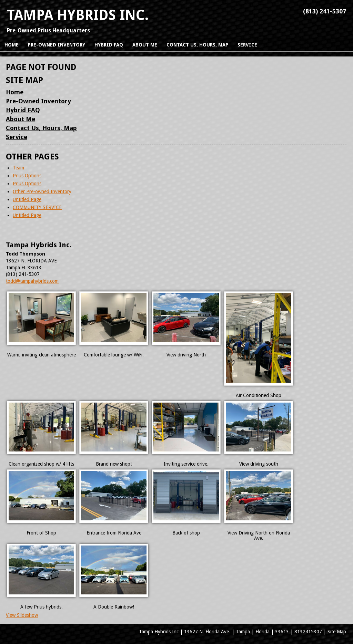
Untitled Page (27, 199)
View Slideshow (22, 615)
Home (15, 92)
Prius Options (27, 176)
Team (18, 168)
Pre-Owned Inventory (38, 101)
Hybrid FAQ (23, 110)
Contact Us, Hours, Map (41, 128)
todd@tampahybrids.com (32, 281)
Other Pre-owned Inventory (42, 191)
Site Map (337, 632)
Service (17, 137)
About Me (21, 119)
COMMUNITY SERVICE (37, 207)
